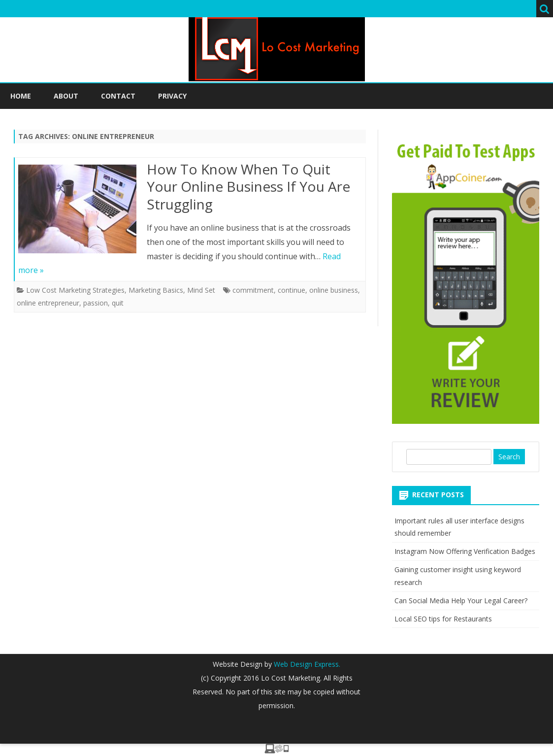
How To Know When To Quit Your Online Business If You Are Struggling (248, 187)
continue (292, 290)
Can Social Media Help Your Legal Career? (461, 601)
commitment (253, 290)
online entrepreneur (48, 303)
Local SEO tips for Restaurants (443, 619)
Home (21, 96)
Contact (118, 96)
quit (118, 303)
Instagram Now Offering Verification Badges (465, 551)
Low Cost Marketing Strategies (75, 290)
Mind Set (201, 290)
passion (96, 303)
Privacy (172, 96)
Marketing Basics (156, 290)
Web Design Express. (306, 664)
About (66, 96)
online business (334, 290)
